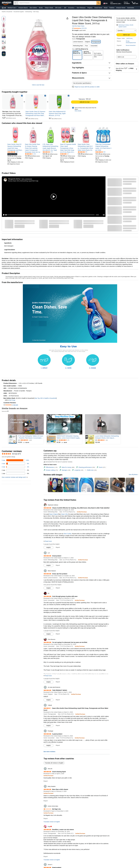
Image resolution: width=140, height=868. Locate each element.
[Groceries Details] (75, 8)
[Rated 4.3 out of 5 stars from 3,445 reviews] (31, 440)
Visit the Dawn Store (78, 26)
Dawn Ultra (65, 514)
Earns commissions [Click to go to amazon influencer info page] (27, 179)
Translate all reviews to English (54, 763)
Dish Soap (36, 12)
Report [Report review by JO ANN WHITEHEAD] (58, 700)
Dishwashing (29, 12)
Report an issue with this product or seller (86, 87)
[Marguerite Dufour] (14, 179)
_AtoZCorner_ (129, 38)
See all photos (133, 474)
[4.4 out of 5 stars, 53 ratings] (82, 152)
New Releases (81, 8)
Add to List (121, 57)
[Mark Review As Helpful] (48, 547)
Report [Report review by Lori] (58, 565)
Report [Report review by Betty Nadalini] (46, 801)
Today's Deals (49, 8)
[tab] (51, 467)
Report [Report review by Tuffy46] (58, 725)
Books (41, 8)
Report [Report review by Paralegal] (58, 745)
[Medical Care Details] (17, 8)
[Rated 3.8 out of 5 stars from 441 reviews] (108, 440)
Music (106, 8)
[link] (36, 102)
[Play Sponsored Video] (26, 424)
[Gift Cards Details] (62, 8)
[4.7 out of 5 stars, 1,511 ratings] (30, 154)
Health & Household (7, 12)
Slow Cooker (68, 534)
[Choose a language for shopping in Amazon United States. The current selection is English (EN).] (105, 3)
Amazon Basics (23, 8)
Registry (90, 8)
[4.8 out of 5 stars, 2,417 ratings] (13, 152)
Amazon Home (121, 8)
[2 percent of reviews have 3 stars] (15, 467)
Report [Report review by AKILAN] (46, 781)
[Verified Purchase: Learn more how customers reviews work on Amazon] (82, 512)
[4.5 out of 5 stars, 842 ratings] (100, 152)
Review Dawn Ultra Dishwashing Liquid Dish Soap (23, 181)
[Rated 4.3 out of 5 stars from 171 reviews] (69, 440)
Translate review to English (52, 822)
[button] (4, 8)
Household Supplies (19, 12)
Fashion (112, 8)
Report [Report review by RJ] (58, 634)
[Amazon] (7, 3)
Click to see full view (38, 85)
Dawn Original (54, 514)
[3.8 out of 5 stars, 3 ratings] (65, 154)
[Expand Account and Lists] (122, 4)
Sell (65, 8)
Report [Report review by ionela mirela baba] (46, 819)
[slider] (50, 215)
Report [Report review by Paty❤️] (46, 857)
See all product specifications (82, 83)
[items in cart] (135, 3)
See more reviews (49, 752)
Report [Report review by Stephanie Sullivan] (58, 547)
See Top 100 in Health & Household (45, 398)
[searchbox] (57, 3)
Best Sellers (33, 8)
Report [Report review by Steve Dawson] (58, 588)
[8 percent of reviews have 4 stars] (15, 464)
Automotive (131, 8)
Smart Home (98, 8)
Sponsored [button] (5, 411)
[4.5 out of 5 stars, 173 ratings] (48, 152)
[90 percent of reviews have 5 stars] (15, 460)
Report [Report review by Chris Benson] (58, 682)
